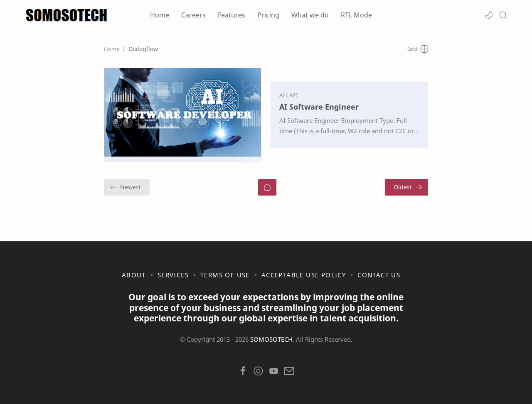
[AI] (284, 95)
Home (160, 15)
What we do (310, 15)
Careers (193, 15)
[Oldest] (406, 187)
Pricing (268, 15)
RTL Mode (356, 15)
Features (232, 15)
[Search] (503, 15)
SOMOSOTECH (271, 339)
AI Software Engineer (319, 107)
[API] (293, 95)
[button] (489, 15)
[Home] (267, 187)
